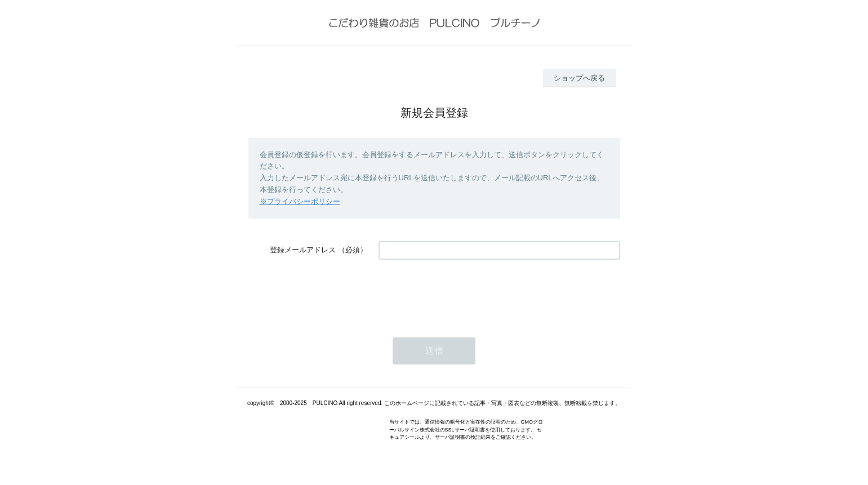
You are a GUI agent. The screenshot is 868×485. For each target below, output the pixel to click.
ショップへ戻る (579, 78)
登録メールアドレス (303, 250)
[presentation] (464, 293)
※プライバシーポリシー (300, 201)
